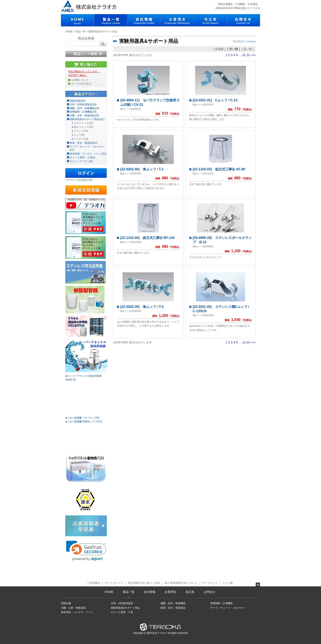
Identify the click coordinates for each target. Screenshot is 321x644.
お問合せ (209, 592)
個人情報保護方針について (181, 583)
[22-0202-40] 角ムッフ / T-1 (142, 169)
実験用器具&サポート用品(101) (87, 119)
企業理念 (170, 592)
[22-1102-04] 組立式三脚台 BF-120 (147, 238)
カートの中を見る (81, 84)
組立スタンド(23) (83, 127)
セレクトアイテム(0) (81, 161)
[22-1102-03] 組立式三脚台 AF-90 (219, 169)
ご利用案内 (94, 583)
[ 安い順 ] (233, 49)
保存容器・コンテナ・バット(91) (88, 154)
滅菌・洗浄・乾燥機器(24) (84, 108)
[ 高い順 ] (248, 49)
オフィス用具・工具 (122, 612)
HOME (69, 32)
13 (244, 55)
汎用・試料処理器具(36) (83, 104)
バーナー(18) (81, 139)
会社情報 (150, 592)
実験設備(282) (78, 101)
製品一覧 (81, 32)
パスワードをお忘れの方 (79, 180)
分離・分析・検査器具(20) (84, 116)
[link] (86, 551)
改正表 (190, 592)
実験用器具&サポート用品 (125, 608)
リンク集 (228, 583)
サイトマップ (210, 583)
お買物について (80, 80)
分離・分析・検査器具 (73, 608)
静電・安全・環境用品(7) (84, 143)
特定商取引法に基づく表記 (144, 583)
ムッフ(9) (79, 135)
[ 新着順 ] (219, 49)
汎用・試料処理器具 (122, 603)
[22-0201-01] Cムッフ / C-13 (215, 100)
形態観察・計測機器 (221, 603)
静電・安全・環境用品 (173, 608)
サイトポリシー (114, 583)
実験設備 (66, 603)
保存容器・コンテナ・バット (77, 612)
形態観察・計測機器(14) (83, 112)
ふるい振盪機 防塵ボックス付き (85, 422)
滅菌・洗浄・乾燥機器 (173, 603)
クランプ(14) (81, 131)
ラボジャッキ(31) (83, 123)
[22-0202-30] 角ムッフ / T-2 (142, 307)
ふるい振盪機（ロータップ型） (84, 418)
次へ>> (251, 55)
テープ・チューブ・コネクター (228, 608)
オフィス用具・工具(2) (82, 157)
